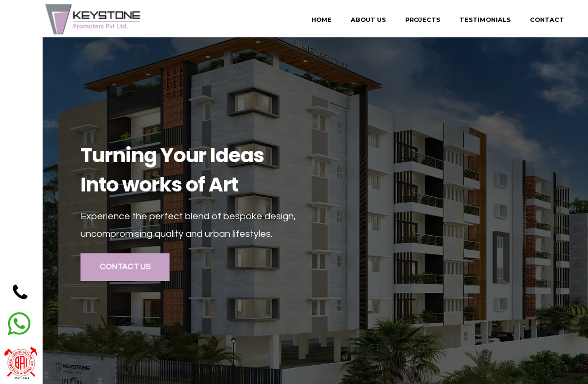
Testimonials (485, 20)
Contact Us (125, 267)
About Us (368, 20)
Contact (547, 20)
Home (321, 20)
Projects (423, 20)
